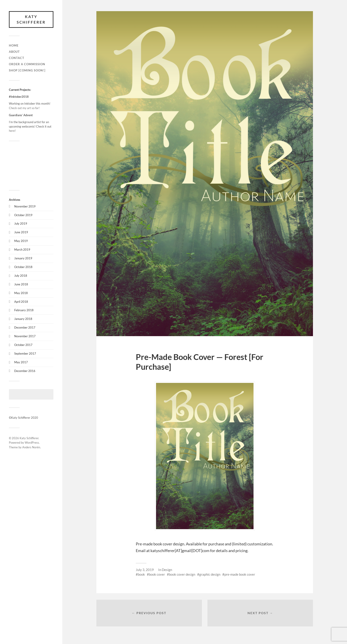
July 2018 (21, 276)
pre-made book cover (240, 574)
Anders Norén (31, 447)
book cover (157, 574)
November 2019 (25, 206)
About (14, 52)
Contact (17, 58)
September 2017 (25, 353)
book (141, 574)
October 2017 (23, 345)
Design (167, 570)
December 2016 (25, 371)
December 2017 (25, 327)
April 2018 (21, 302)
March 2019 (22, 250)
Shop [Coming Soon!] (27, 70)
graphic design (210, 574)
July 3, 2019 (145, 570)
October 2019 (23, 215)
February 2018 (24, 310)
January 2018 (23, 319)
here (12, 131)
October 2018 (23, 267)
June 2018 (21, 284)
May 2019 (21, 241)
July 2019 (21, 224)
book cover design (182, 574)
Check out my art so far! (24, 108)
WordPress (32, 443)
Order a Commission (27, 64)
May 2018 (21, 293)
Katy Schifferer (31, 19)
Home (14, 45)
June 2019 (21, 232)
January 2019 (23, 258)
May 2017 (21, 362)
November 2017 (25, 336)
